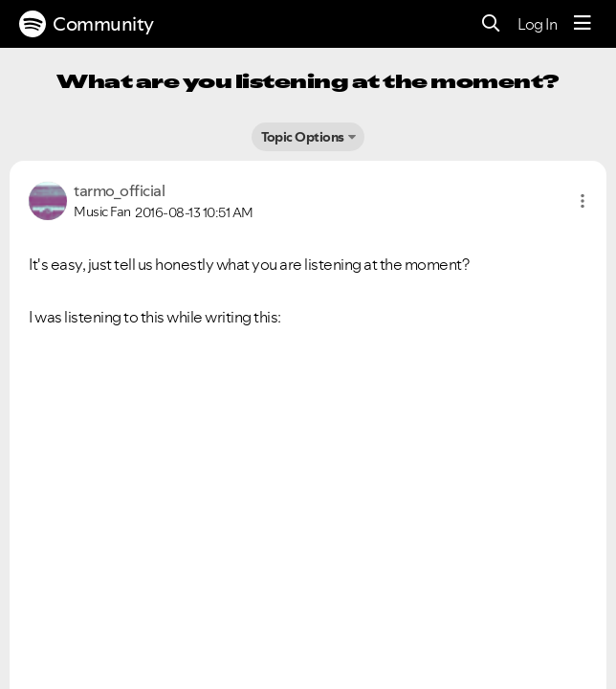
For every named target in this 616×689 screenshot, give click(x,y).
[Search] (491, 24)
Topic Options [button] (303, 137)
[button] (583, 201)
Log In (537, 24)
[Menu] (583, 24)
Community (87, 24)
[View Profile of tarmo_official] (119, 190)
